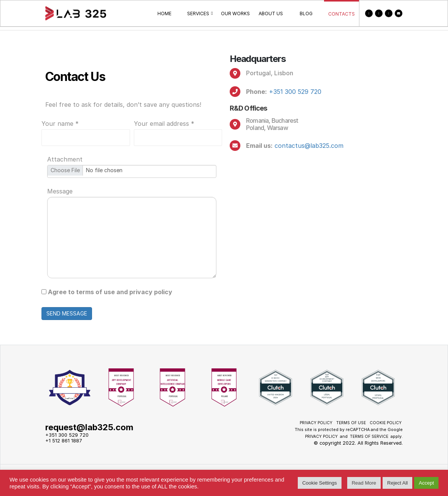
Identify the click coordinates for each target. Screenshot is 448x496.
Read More (364, 483)
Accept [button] (426, 483)
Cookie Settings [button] (320, 483)
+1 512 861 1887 (64, 441)
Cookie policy (386, 423)
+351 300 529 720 (295, 92)
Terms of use (351, 423)
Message (60, 191)
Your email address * (164, 124)
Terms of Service (369, 436)
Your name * (60, 124)
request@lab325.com (89, 427)
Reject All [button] (397, 483)
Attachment (65, 159)
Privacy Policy (316, 423)
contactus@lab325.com (309, 146)
